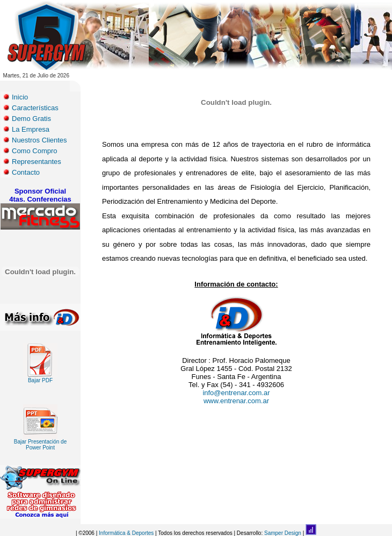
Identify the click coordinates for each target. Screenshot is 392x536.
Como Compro (35, 151)
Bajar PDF (40, 378)
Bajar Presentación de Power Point (40, 442)
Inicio (20, 97)
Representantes (37, 162)
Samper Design (283, 533)
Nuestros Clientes (39, 140)
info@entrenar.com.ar (236, 393)
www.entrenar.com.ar (236, 401)
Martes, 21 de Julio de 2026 (36, 76)
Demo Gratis (31, 119)
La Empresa (31, 129)
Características (35, 108)
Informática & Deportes (126, 533)
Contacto (26, 172)
